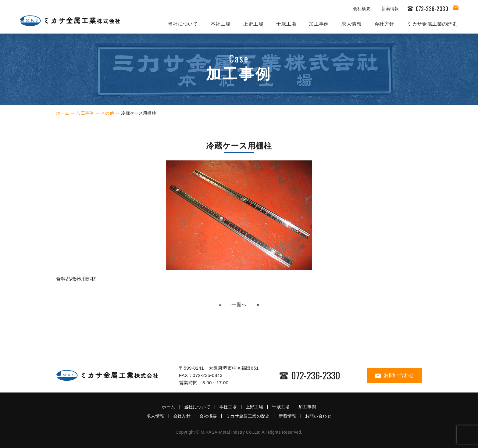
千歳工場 (286, 24)
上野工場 (253, 24)
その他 (107, 113)
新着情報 (390, 9)
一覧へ (239, 305)
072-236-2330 (310, 375)
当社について (183, 24)
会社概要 (362, 9)
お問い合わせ (394, 375)
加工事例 (319, 24)
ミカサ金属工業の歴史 (432, 24)
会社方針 (384, 24)
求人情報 (351, 24)
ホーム (63, 113)
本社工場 (221, 24)
